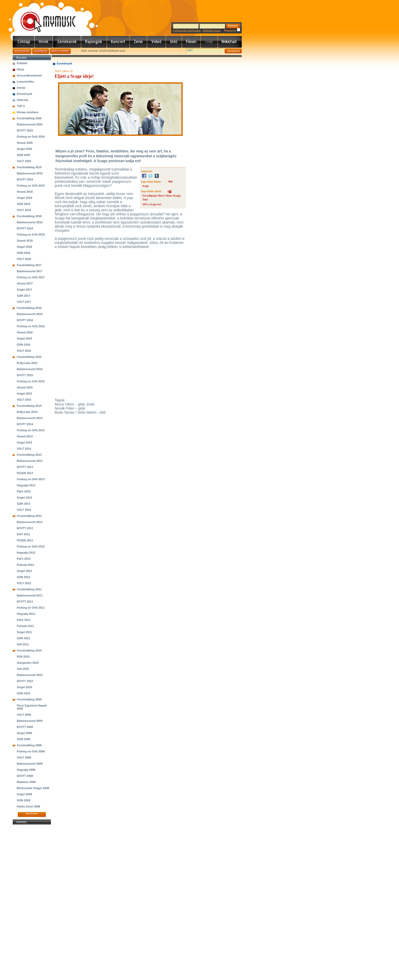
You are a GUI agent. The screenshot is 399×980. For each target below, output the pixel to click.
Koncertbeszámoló (29, 75)
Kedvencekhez (22, 51)
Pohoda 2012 (25, 565)
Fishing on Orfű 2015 (31, 381)
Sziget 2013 (24, 498)
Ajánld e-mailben (60, 51)
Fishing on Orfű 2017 (31, 277)
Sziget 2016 (24, 338)
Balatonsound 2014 (30, 418)
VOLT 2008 (24, 757)
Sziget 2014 (24, 442)
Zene (138, 42)
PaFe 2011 (24, 620)
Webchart (230, 42)
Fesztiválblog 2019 (29, 167)
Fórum (191, 42)
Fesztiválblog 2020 (29, 118)
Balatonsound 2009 (30, 721)
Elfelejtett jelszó (212, 30)
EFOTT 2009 (25, 727)
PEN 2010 (23, 657)
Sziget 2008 (24, 794)
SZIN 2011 (24, 638)
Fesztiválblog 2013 (29, 455)
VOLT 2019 (24, 210)
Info (174, 42)
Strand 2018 (25, 241)
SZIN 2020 (24, 155)
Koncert (118, 42)
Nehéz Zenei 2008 (28, 806)
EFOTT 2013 (25, 467)
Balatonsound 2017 (30, 271)
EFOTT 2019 (25, 179)
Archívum (32, 814)
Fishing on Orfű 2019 (31, 186)
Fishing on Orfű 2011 (31, 608)
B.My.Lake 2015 (27, 363)
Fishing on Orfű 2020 (31, 137)
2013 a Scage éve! (152, 204)
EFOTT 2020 (25, 130)
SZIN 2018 (24, 253)
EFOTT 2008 (25, 776)
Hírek (44, 42)
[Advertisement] (32, 902)
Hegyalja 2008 (26, 770)
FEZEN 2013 (25, 473)
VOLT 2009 (24, 715)
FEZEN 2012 (25, 540)
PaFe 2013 (24, 491)
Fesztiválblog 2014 (29, 406)
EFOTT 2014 (25, 424)
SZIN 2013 (24, 504)
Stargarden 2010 (28, 663)
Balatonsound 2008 (30, 764)
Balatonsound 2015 (30, 369)
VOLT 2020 (24, 161)
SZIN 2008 (24, 800)
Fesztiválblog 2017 (29, 265)
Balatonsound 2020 (30, 124)
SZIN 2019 (24, 204)
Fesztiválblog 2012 (29, 516)
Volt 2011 (23, 644)
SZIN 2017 (24, 296)
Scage (146, 186)
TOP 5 (21, 106)
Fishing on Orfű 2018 (31, 234)
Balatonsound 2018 (30, 222)
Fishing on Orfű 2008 (31, 751)
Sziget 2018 (24, 247)
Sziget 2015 (24, 394)
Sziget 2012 (24, 571)
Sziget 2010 (24, 687)
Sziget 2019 (24, 198)
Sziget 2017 (24, 290)
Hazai (20, 69)
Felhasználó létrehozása (187, 30)
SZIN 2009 (24, 739)
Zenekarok (67, 42)
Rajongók (94, 42)
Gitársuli (23, 100)
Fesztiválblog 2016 (29, 308)
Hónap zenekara (27, 112)
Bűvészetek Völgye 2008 (33, 788)
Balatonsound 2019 (30, 173)
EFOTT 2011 (25, 602)
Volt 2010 (23, 669)
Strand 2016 (25, 332)
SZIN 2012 (24, 577)
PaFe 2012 (24, 559)
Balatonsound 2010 (30, 675)
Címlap (24, 42)
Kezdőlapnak (41, 51)
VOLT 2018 (24, 259)
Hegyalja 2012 (26, 553)
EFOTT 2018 (25, 228)
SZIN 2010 (24, 693)
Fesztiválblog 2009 (29, 699)
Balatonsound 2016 (30, 314)
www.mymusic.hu (44, 17)
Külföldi (22, 63)
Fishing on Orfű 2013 (31, 479)
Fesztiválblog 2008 (29, 745)
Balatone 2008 (26, 782)
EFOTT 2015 (25, 375)
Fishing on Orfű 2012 (31, 546)
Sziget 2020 (24, 149)
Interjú (21, 88)
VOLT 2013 (24, 510)
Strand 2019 (25, 192)
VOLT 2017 (24, 302)
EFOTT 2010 (25, 681)
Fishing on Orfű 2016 (31, 326)
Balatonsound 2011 (30, 595)
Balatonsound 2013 (30, 461)
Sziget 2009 (24, 733)
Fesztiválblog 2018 (29, 216)
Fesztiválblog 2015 (29, 357)
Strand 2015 (25, 387)
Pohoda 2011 (25, 626)
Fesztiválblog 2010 (29, 650)
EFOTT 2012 (25, 528)
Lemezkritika (25, 82)
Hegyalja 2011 (26, 614)
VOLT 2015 (24, 400)
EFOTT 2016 (25, 320)
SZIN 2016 (24, 345)
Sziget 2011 (24, 632)
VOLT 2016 (24, 351)
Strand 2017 (25, 283)
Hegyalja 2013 (26, 485)
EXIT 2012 (23, 534)
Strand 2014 (25, 436)
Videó (156, 42)
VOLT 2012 (24, 583)
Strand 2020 (25, 143)
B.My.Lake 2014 (27, 412)
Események (25, 94)
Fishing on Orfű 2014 (31, 430)
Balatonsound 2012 (30, 522)
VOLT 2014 (24, 449)
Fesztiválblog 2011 (29, 589)
